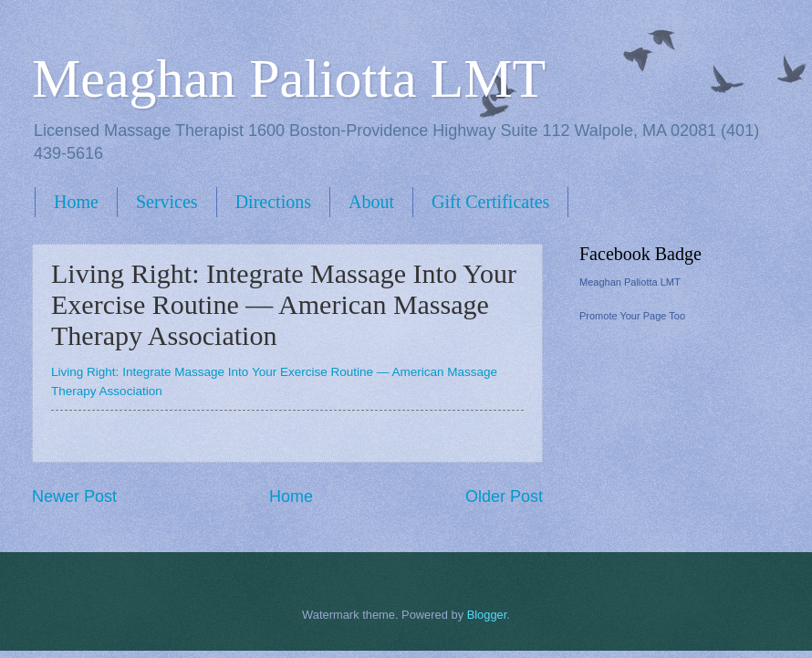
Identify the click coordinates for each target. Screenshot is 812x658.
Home (76, 202)
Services (167, 202)
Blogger (487, 615)
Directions (273, 202)
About (371, 202)
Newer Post (74, 496)
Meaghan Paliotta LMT (289, 78)
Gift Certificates (490, 202)
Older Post (504, 496)
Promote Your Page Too (632, 316)
